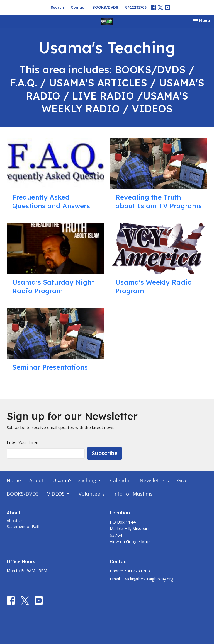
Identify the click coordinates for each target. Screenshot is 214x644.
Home (14, 480)
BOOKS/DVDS (105, 7)
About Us (15, 521)
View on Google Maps (131, 541)
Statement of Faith (24, 526)
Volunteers (92, 494)
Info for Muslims (133, 494)
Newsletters (154, 480)
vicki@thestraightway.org (149, 579)
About (37, 480)
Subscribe (105, 453)
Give (182, 480)
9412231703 (136, 7)
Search (57, 7)
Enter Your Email (23, 442)
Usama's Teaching (77, 480)
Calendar (121, 480)
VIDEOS (59, 494)
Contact (78, 7)
